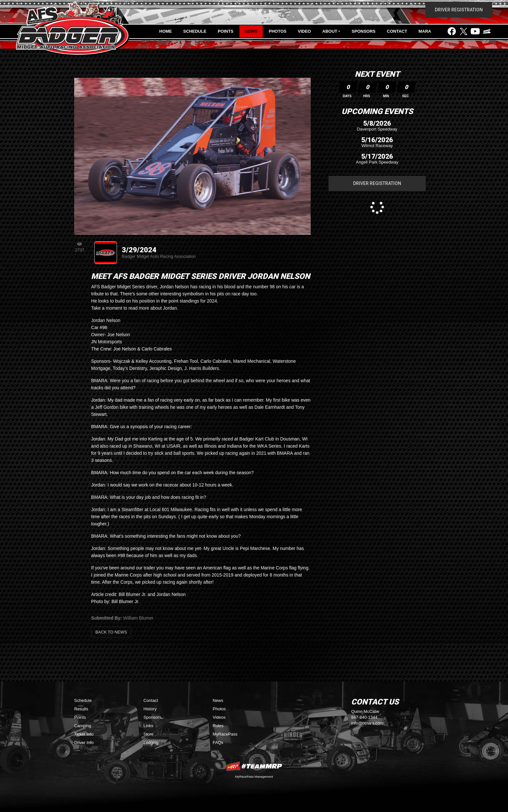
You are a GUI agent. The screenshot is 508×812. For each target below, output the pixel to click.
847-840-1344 (364, 717)
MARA (425, 31)
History (150, 709)
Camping (83, 726)
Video (304, 31)
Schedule (195, 31)
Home (166, 31)
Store (149, 734)
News (251, 31)
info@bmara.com (367, 723)
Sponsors (364, 31)
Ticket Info (84, 734)
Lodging (151, 743)
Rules (218, 726)
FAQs (218, 743)
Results (81, 709)
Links (148, 726)
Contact (397, 31)
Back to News (111, 632)
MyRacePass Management (254, 777)
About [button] (330, 31)
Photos (278, 31)
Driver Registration (459, 10)
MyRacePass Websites (254, 766)
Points (225, 31)
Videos (219, 717)
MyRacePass (225, 734)
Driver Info (84, 743)
